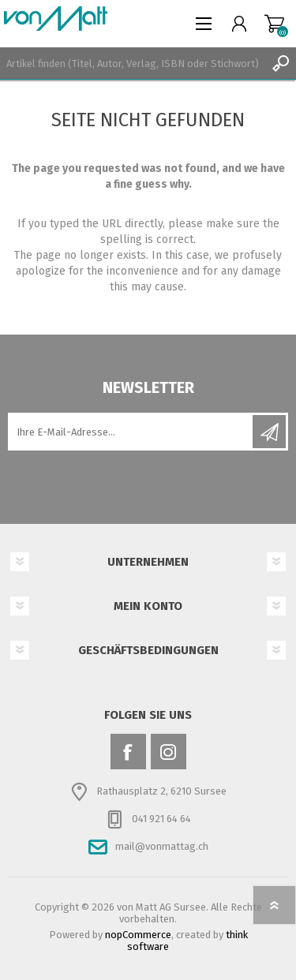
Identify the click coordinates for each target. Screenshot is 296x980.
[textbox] (132, 63)
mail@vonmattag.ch (162, 846)
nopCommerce (138, 935)
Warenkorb (274, 24)
